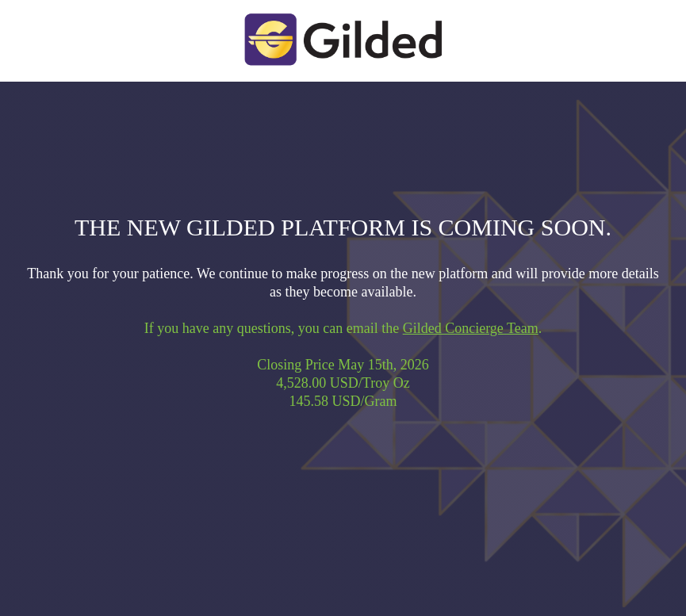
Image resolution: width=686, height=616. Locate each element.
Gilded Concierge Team (471, 328)
